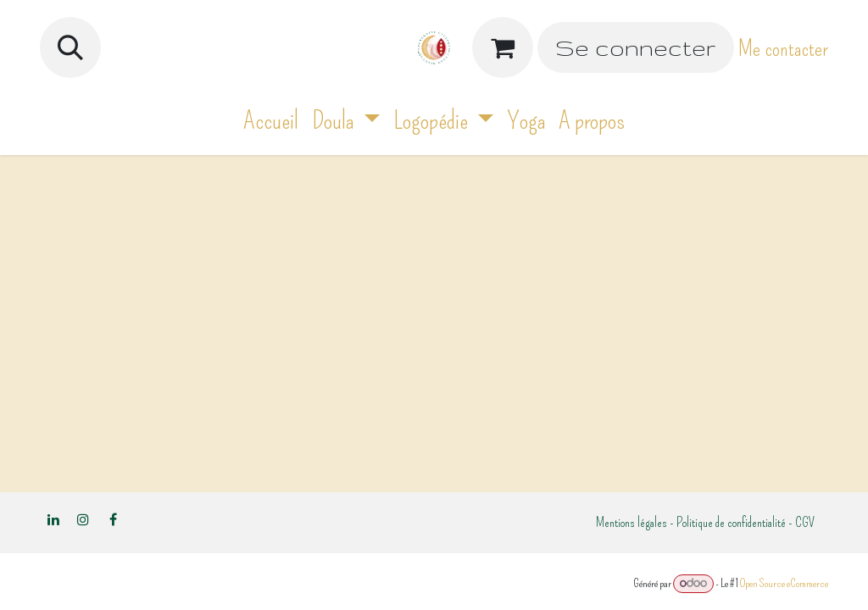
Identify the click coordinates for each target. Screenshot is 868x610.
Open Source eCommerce (784, 583)
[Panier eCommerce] (503, 47)
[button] (70, 47)
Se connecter (635, 48)
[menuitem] (271, 121)
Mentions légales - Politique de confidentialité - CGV (705, 522)
